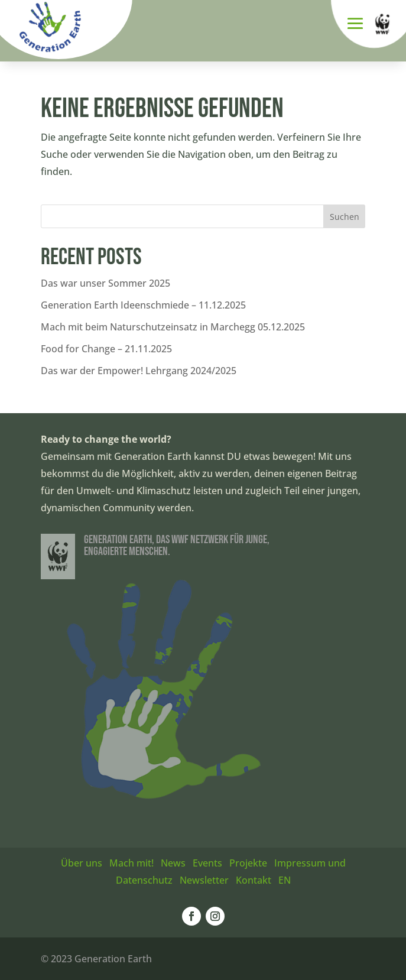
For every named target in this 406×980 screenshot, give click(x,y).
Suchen (345, 217)
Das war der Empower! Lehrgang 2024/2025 (139, 371)
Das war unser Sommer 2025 (105, 283)
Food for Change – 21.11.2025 (106, 349)
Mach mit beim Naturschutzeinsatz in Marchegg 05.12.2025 (173, 327)
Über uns (82, 863)
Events (207, 863)
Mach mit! (131, 863)
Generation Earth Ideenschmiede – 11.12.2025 (143, 305)
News (173, 863)
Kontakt (254, 880)
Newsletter (204, 880)
